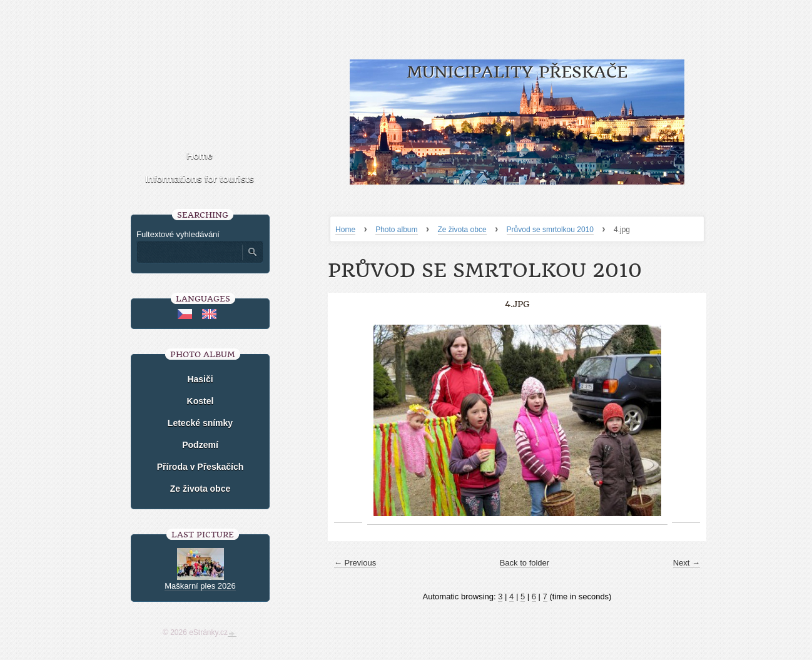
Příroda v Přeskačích (200, 467)
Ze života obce (462, 230)
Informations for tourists (200, 179)
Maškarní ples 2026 (200, 586)
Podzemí (200, 445)
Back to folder (525, 563)
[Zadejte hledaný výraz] (189, 252)
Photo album (396, 230)
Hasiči (200, 379)
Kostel (200, 401)
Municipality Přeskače (517, 72)
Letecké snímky (200, 423)
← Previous (355, 563)
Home (345, 230)
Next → (687, 563)
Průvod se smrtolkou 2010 (550, 230)
